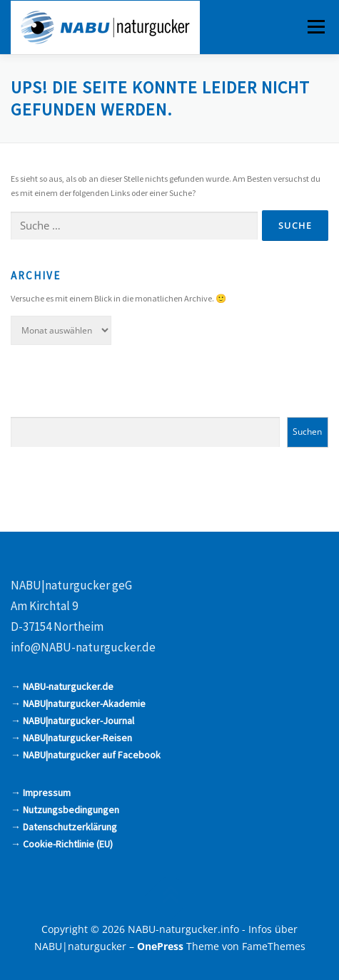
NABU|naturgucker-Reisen (77, 738)
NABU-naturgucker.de (68, 686)
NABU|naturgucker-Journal (79, 721)
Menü (315, 27)
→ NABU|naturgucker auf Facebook (86, 755)
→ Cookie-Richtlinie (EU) (62, 844)
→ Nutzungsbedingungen (65, 810)
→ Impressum (41, 793)
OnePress (160, 946)
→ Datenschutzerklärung (64, 827)
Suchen (307, 432)
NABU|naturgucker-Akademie (84, 703)
